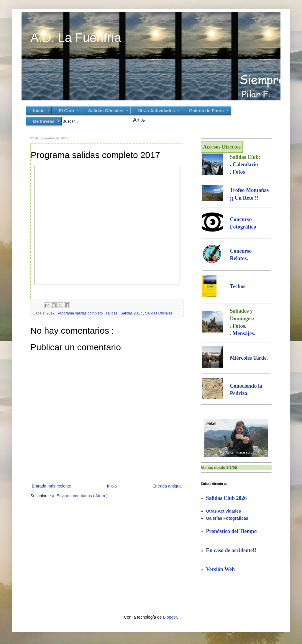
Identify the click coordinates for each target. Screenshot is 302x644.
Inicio (112, 486)
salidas (112, 313)
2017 (51, 313)
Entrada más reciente (51, 486)
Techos (237, 286)
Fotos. (239, 326)
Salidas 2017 (132, 313)
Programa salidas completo (81, 313)
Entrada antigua (167, 486)
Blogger (170, 617)
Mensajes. (244, 333)
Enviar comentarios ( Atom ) (82, 496)
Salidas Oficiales (159, 313)
